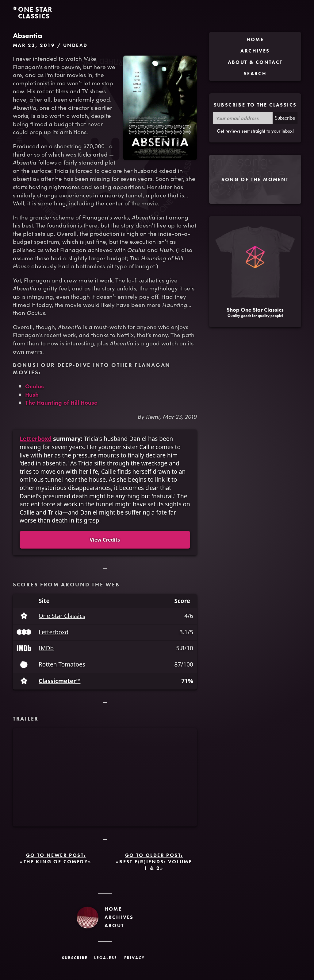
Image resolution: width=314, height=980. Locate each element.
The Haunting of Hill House (61, 402)
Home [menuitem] (255, 39)
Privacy (134, 958)
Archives (119, 917)
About (114, 926)
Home (113, 909)
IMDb (46, 648)
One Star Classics (62, 616)
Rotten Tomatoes (62, 665)
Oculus (34, 386)
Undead (75, 45)
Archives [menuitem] (255, 51)
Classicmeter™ (59, 681)
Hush (32, 394)
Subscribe (285, 118)
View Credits (105, 540)
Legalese (106, 958)
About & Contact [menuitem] (255, 62)
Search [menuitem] (255, 74)
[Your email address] (243, 118)
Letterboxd (36, 439)
